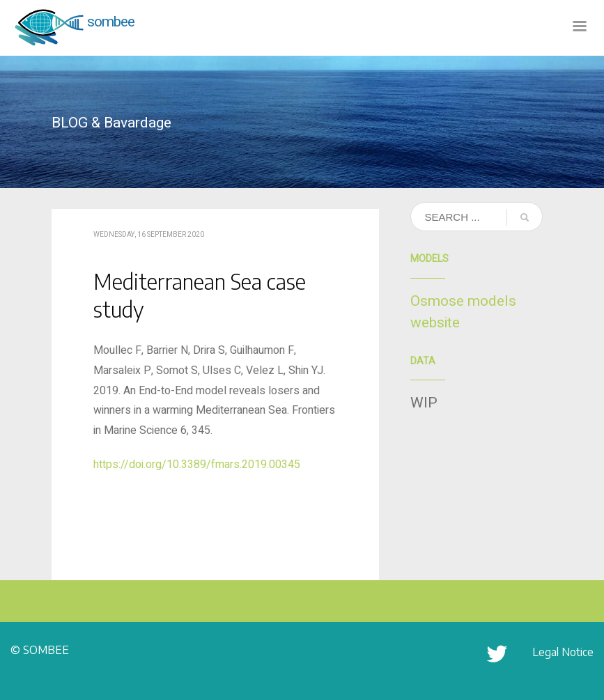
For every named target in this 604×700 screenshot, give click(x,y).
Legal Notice (563, 652)
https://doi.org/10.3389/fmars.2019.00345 (197, 465)
